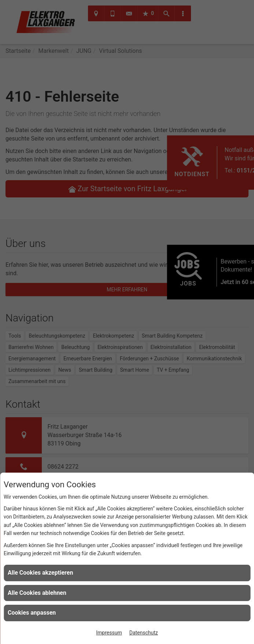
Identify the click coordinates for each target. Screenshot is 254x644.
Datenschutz (144, 633)
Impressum (109, 633)
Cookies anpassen (32, 613)
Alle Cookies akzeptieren (40, 573)
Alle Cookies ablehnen (37, 593)
